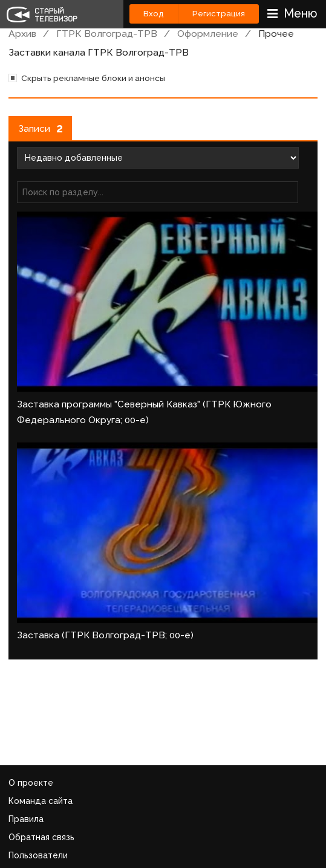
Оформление (208, 34)
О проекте (31, 783)
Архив (22, 34)
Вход (154, 14)
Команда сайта (41, 801)
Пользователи (38, 855)
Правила (26, 819)
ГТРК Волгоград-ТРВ (107, 34)
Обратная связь (41, 837)
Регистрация (219, 14)
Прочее (276, 34)
